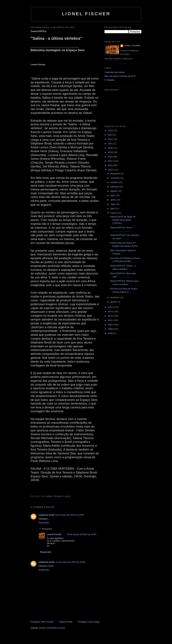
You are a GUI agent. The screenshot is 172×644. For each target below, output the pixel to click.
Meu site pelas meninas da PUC (120, 76)
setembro (115, 187)
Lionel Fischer (86, 14)
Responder (44, 523)
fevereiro (115, 297)
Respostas (47, 529)
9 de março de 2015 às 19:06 (70, 515)
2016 (111, 165)
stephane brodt (47, 515)
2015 (111, 170)
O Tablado (109, 80)
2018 (111, 157)
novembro (116, 178)
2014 (111, 307)
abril (113, 208)
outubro (115, 182)
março (114, 213)
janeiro (114, 302)
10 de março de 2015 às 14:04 (81, 534)
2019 (111, 152)
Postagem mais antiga (89, 622)
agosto (114, 191)
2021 (111, 144)
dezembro (116, 174)
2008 (111, 333)
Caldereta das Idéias (114, 72)
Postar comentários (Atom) (52, 628)
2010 (111, 325)
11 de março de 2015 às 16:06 (70, 562)
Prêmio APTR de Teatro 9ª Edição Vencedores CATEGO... (123, 220)
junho (113, 200)
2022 (111, 139)
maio (113, 204)
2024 (111, 130)
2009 (111, 329)
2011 (111, 320)
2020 (111, 148)
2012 (111, 316)
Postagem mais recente (42, 622)
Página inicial (66, 622)
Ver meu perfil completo (119, 59)
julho (113, 195)
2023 (111, 135)
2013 (111, 312)
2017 (111, 161)
